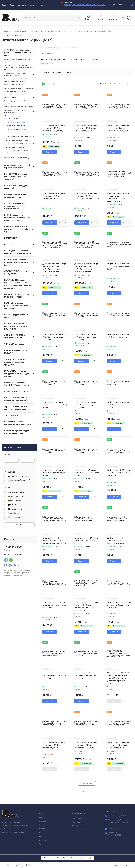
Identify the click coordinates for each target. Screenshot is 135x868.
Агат (76, 59)
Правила (42, 829)
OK (90, 858)
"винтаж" (44, 59)
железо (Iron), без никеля (16, 476)
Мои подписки (78, 826)
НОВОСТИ (43, 840)
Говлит (82, 59)
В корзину (50, 152)
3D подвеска (63, 59)
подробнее (46, 53)
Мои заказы (77, 822)
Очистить (19, 524)
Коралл (96, 59)
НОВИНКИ (43, 833)
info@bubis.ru (11, 565)
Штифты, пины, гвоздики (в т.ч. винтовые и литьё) (88, 31)
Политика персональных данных (13, 833)
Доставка (43, 821)
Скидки (42, 817)
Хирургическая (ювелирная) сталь (17, 481)
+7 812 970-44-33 (117, 5)
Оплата (42, 825)
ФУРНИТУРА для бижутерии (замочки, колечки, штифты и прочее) (37, 31)
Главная (5, 31)
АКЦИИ (42, 836)
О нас (41, 814)
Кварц (89, 59)
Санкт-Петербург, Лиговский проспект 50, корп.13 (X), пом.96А (85, 5)
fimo (71, 59)
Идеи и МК (43, 844)
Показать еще (48, 64)
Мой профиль (77, 818)
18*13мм (53, 59)
